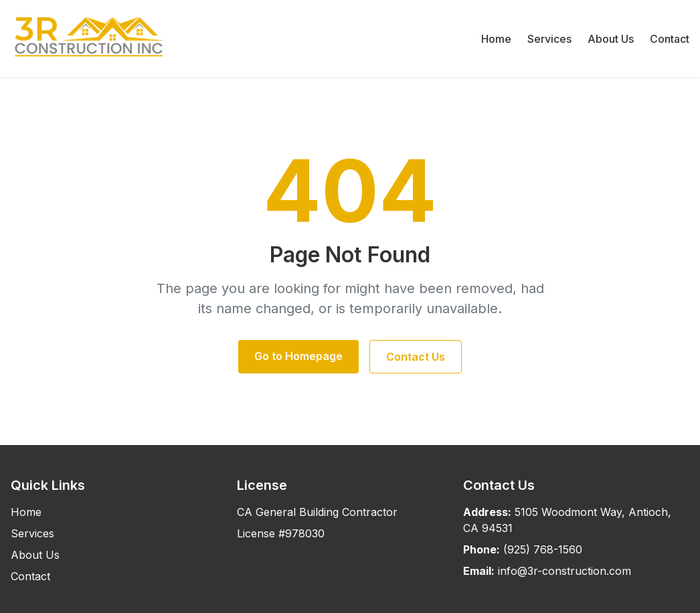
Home (496, 39)
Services (549, 39)
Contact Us (416, 357)
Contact (670, 39)
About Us (611, 39)
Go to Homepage (298, 356)
